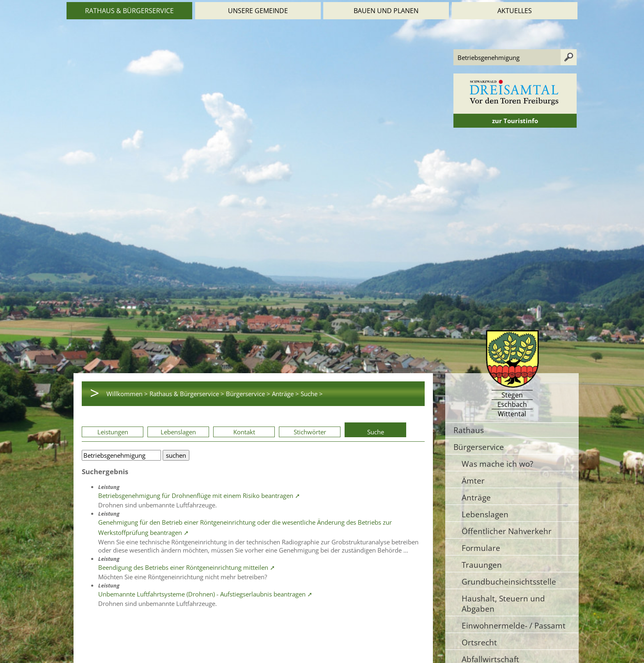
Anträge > (285, 394)
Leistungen (113, 432)
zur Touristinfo (515, 121)
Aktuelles (515, 11)
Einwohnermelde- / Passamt (514, 625)
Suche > (312, 394)
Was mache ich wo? (497, 464)
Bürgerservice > (248, 394)
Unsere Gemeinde (258, 11)
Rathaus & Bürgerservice (129, 11)
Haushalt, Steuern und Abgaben (503, 603)
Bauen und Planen (386, 11)
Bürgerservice (479, 447)
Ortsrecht (479, 642)
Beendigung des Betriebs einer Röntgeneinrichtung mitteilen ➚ (187, 567)
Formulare (481, 548)
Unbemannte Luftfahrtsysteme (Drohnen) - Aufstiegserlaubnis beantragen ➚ (205, 594)
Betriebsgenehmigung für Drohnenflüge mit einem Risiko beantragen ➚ (199, 496)
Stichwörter (310, 432)
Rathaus (469, 430)
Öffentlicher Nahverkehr (507, 531)
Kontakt (244, 432)
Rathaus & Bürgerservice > (187, 394)
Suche (376, 432)
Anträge (476, 497)
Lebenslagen (178, 432)
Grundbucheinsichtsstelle (509, 582)
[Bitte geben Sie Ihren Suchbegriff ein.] (121, 455)
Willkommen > (127, 394)
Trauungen (482, 565)
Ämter (473, 481)
